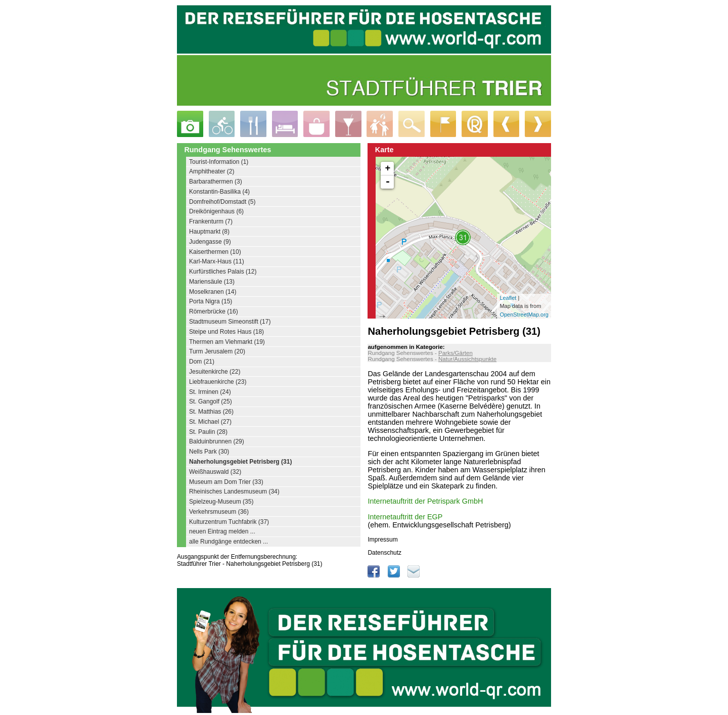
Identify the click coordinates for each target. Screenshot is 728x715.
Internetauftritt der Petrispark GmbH (425, 501)
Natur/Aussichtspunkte (467, 359)
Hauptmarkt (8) (209, 232)
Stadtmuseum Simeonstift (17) (230, 322)
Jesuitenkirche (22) (215, 372)
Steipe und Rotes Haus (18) (226, 332)
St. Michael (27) (210, 422)
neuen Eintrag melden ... (222, 531)
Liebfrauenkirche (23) (218, 382)
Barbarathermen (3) (216, 182)
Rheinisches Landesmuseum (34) (234, 491)
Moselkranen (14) (213, 292)
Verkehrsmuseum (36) (219, 512)
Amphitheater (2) (212, 171)
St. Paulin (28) (208, 432)
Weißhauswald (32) (215, 472)
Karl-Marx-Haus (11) (217, 261)
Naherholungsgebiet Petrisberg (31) (240, 462)
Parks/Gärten (456, 353)
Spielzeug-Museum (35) (221, 502)
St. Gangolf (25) (211, 401)
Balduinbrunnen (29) (217, 441)
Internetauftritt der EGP (405, 517)
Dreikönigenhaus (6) (216, 211)
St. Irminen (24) (210, 392)
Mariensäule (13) (212, 282)
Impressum (382, 540)
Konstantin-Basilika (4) (219, 192)
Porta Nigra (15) (211, 301)
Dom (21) (202, 362)
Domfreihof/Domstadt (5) (222, 202)
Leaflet (508, 298)
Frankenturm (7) (211, 221)
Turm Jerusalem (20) (217, 351)
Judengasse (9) (210, 242)
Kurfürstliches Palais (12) (223, 272)
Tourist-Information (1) (219, 162)
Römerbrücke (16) (214, 311)
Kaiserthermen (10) (215, 252)
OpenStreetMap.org (524, 315)
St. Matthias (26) (211, 412)
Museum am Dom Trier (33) (226, 482)
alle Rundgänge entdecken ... (229, 542)
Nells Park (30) (209, 452)
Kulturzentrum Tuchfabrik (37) (229, 522)
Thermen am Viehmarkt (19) (227, 342)
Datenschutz (384, 553)
